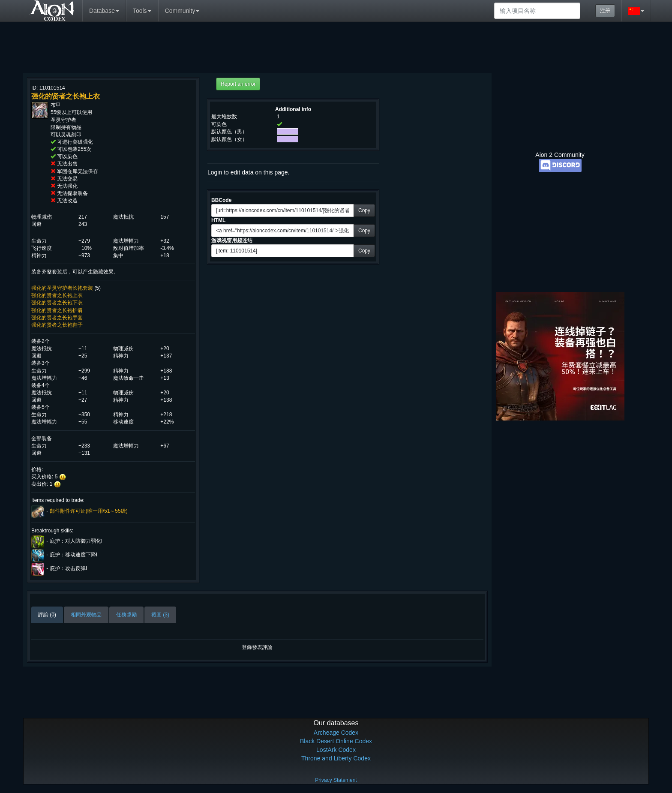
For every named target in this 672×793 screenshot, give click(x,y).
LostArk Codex (336, 750)
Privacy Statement (336, 780)
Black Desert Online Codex (336, 741)
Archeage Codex (336, 733)
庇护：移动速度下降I (73, 555)
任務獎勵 (126, 615)
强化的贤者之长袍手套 (57, 318)
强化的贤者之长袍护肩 (57, 310)
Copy (364, 210)
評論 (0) (47, 615)
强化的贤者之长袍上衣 (57, 295)
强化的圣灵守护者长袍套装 (62, 288)
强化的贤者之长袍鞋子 (57, 325)
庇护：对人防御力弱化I (76, 541)
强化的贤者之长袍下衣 (57, 303)
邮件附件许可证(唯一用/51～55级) (89, 511)
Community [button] (182, 11)
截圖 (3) (160, 615)
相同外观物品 (86, 615)
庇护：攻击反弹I (68, 568)
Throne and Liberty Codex (336, 758)
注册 (605, 11)
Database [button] (104, 11)
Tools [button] (142, 11)
